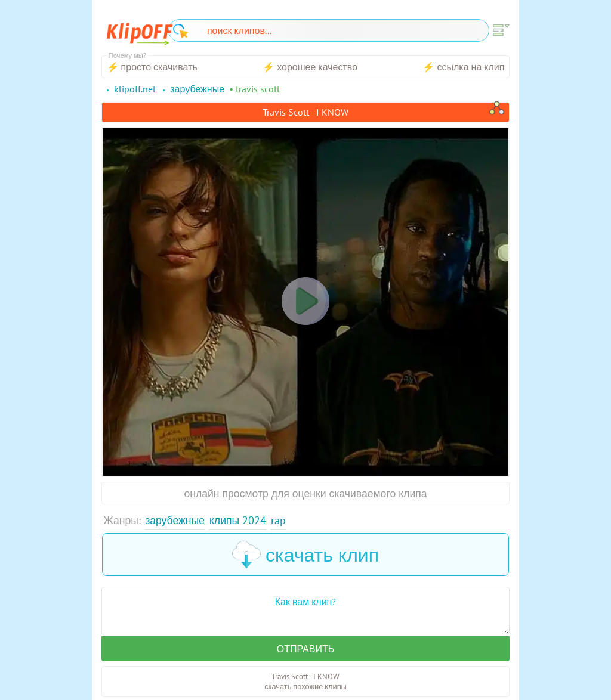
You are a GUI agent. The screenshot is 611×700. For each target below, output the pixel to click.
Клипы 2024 (238, 520)
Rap (278, 520)
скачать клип (305, 555)
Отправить (305, 649)
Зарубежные (175, 520)
